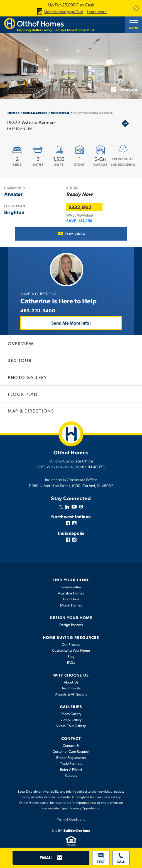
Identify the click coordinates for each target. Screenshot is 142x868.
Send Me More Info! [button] (71, 323)
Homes (14, 113)
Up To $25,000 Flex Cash (71, 5)
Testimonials (71, 688)
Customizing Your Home (71, 650)
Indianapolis (35, 113)
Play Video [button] (75, 234)
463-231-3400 (38, 310)
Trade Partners (71, 763)
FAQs (71, 662)
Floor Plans (71, 599)
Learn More (97, 12)
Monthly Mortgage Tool (59, 12)
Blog (71, 656)
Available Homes (71, 593)
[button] (136, 8)
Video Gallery (71, 720)
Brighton (14, 212)
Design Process (71, 625)
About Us (71, 682)
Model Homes (71, 605)
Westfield (60, 113)
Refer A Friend (71, 769)
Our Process (71, 644)
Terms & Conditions (71, 819)
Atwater (13, 194)
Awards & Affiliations (71, 694)
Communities (71, 587)
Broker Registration (71, 757)
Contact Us (71, 745)
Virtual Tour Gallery (71, 726)
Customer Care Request (71, 751)
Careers (71, 775)
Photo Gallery (71, 714)
